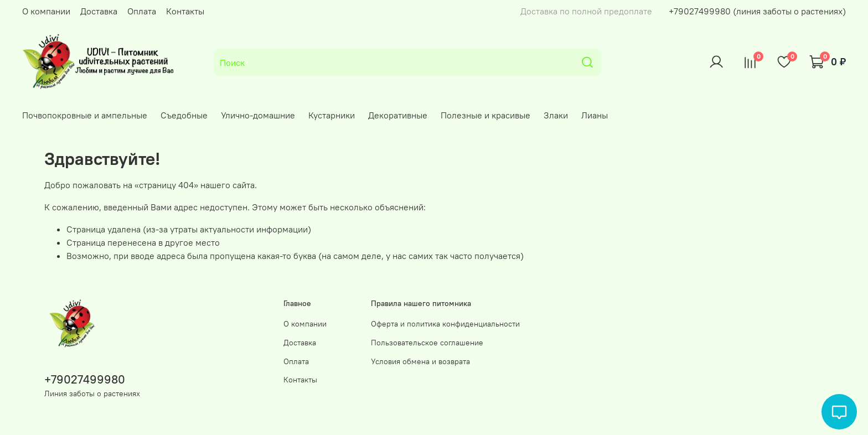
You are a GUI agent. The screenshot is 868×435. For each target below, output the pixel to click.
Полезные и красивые (485, 115)
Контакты (185, 11)
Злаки (556, 115)
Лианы (595, 115)
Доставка (99, 11)
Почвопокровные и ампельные (85, 115)
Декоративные (398, 115)
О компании (46, 11)
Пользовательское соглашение (427, 343)
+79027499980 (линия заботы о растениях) (757, 11)
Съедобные (184, 115)
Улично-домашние (258, 115)
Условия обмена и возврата (420, 361)
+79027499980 (85, 379)
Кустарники (332, 115)
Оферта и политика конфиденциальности (445, 324)
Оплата (142, 11)
